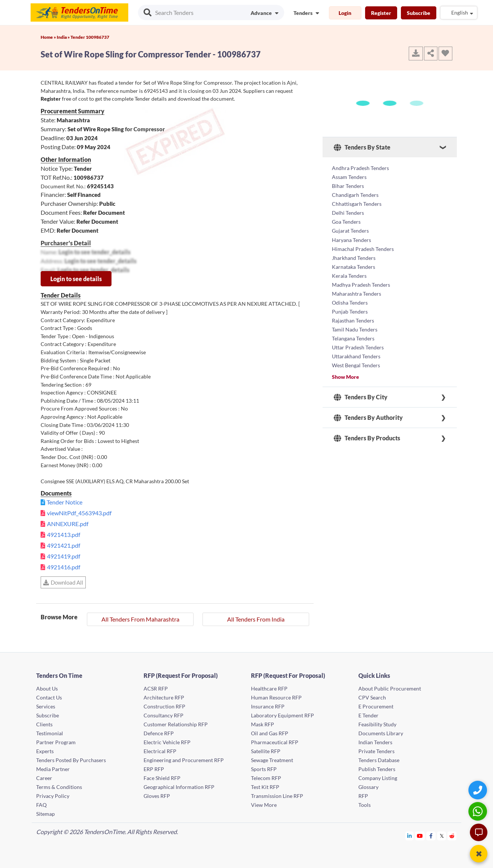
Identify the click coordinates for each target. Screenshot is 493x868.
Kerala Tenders (349, 275)
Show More (346, 376)
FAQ (41, 805)
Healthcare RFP (269, 688)
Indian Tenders (375, 742)
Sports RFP (264, 769)
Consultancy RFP (164, 715)
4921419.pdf (64, 556)
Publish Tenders (377, 769)
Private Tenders (376, 751)
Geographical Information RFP (179, 787)
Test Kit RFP (265, 787)
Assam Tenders (349, 177)
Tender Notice (65, 502)
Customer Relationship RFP (176, 724)
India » (64, 37)
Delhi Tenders (348, 213)
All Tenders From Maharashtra (140, 619)
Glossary (368, 787)
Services (46, 706)
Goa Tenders (346, 222)
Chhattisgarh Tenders (357, 204)
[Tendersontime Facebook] (431, 836)
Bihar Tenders (348, 186)
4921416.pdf (64, 567)
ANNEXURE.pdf (68, 524)
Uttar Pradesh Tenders (358, 347)
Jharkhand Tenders (354, 257)
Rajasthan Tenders (353, 320)
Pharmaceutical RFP (275, 742)
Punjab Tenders (350, 311)
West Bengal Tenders (356, 365)
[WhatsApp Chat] (479, 811)
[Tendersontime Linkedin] (410, 836)
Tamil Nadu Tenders (355, 329)
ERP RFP (154, 769)
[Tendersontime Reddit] (452, 836)
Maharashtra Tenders (357, 293)
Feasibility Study (377, 724)
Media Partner (53, 769)
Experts (45, 751)
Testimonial (50, 733)
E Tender (368, 715)
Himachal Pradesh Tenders (363, 249)
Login (345, 13)
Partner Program (56, 742)
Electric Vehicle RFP (167, 742)
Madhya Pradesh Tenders (361, 284)
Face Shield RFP (162, 778)
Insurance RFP (268, 706)
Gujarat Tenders (350, 231)
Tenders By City (361, 397)
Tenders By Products (367, 438)
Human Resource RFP (276, 697)
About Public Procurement (390, 688)
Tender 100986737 (90, 37)
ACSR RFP (156, 688)
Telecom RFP (266, 778)
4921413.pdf (64, 534)
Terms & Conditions (59, 787)
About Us (47, 688)
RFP (363, 796)
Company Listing (378, 778)
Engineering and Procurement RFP (184, 760)
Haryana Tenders (351, 240)
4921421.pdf (64, 545)
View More (264, 805)
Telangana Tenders (353, 338)
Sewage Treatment (272, 760)
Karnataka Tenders (354, 266)
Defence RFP (159, 733)
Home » (49, 37)
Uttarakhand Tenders (356, 356)
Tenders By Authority (368, 417)
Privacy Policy (53, 796)
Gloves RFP (157, 796)
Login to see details (76, 279)
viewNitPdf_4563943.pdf (79, 513)
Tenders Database (379, 760)
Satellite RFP (266, 751)
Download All (63, 582)
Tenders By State (362, 147)
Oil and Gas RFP (270, 733)
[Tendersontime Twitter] (442, 836)
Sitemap (45, 814)
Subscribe (419, 13)
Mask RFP (263, 724)
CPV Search (372, 697)
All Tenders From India (256, 619)
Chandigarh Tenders (355, 195)
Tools (365, 805)
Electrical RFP (160, 751)
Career (44, 778)
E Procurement (376, 706)
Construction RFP (164, 706)
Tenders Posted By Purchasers (71, 760)
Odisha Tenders (350, 302)
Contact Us (49, 697)
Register (381, 13)
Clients (44, 724)
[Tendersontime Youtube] (420, 836)
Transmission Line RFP (277, 796)
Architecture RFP (164, 697)
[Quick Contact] (479, 790)
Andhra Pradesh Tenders (360, 168)
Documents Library (381, 733)
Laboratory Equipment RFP (282, 715)
